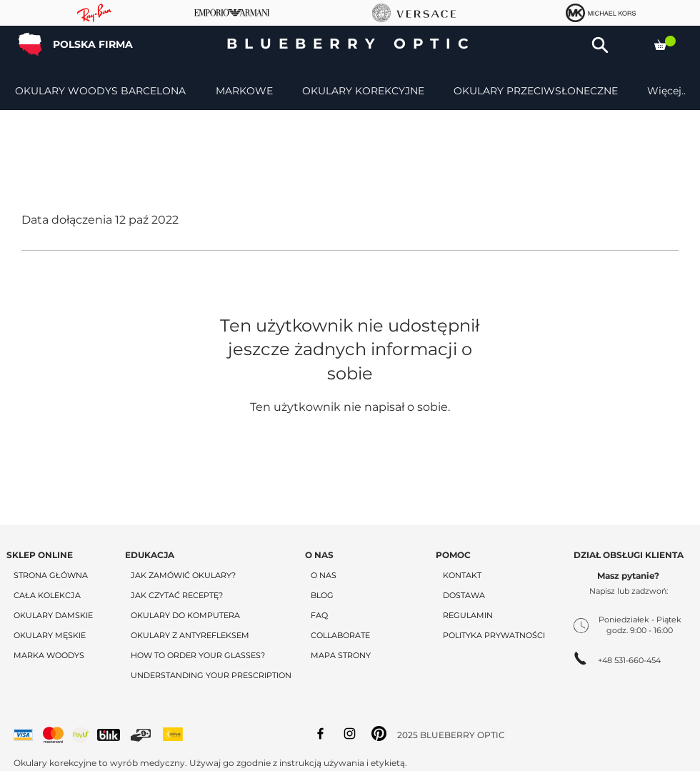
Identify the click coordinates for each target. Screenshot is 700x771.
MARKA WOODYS (49, 655)
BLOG (322, 595)
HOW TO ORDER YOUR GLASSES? (198, 655)
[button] (600, 45)
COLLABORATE (340, 635)
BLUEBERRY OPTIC (351, 44)
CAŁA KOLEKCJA (47, 595)
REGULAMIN (468, 615)
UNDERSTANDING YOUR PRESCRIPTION (211, 675)
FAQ (319, 615)
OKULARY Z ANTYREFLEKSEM (190, 635)
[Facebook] (320, 733)
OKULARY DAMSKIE (53, 615)
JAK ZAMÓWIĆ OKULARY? (183, 575)
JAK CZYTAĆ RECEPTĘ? (177, 595)
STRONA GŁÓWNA (51, 575)
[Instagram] (350, 733)
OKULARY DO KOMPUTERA (185, 615)
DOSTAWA (464, 595)
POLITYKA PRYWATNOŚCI (494, 635)
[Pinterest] (379, 733)
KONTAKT (462, 575)
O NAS (324, 575)
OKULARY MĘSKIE (50, 635)
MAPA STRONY (341, 655)
